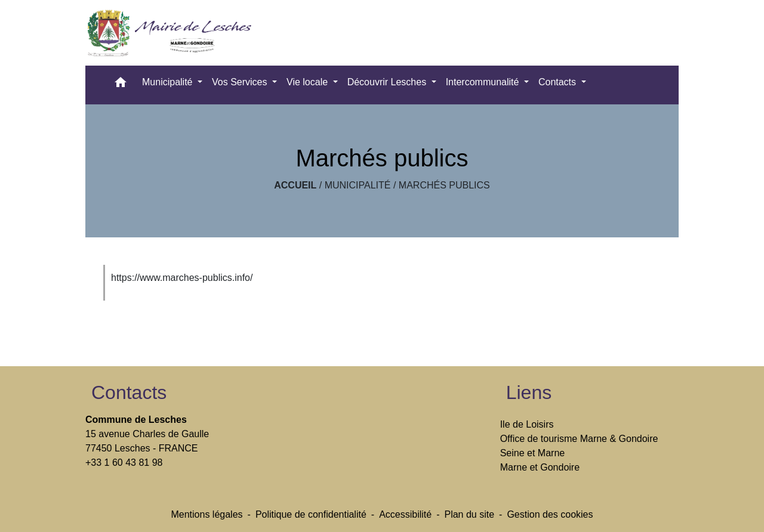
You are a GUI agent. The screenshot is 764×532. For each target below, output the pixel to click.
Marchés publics (444, 185)
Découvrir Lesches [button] (388, 82)
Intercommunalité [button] (484, 82)
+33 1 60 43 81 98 (124, 463)
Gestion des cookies (550, 514)
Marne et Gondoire (540, 467)
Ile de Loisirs (527, 424)
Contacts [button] (559, 82)
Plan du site (469, 514)
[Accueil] (173, 33)
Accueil (295, 185)
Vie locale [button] (309, 82)
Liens (529, 392)
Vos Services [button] (241, 82)
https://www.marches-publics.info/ (182, 278)
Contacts (129, 392)
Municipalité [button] (169, 82)
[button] (121, 85)
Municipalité (358, 185)
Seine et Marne (533, 453)
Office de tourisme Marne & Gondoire (579, 439)
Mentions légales (207, 514)
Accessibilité (405, 514)
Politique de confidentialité (311, 514)
